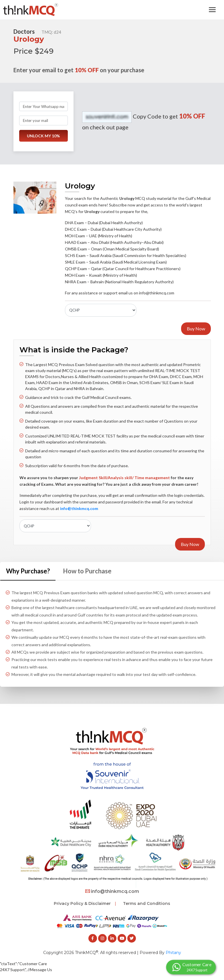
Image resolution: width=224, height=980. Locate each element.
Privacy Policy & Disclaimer (82, 903)
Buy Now (196, 329)
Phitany (173, 953)
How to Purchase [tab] (87, 571)
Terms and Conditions (147, 903)
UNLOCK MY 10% (43, 136)
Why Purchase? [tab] (28, 571)
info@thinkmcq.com (112, 891)
